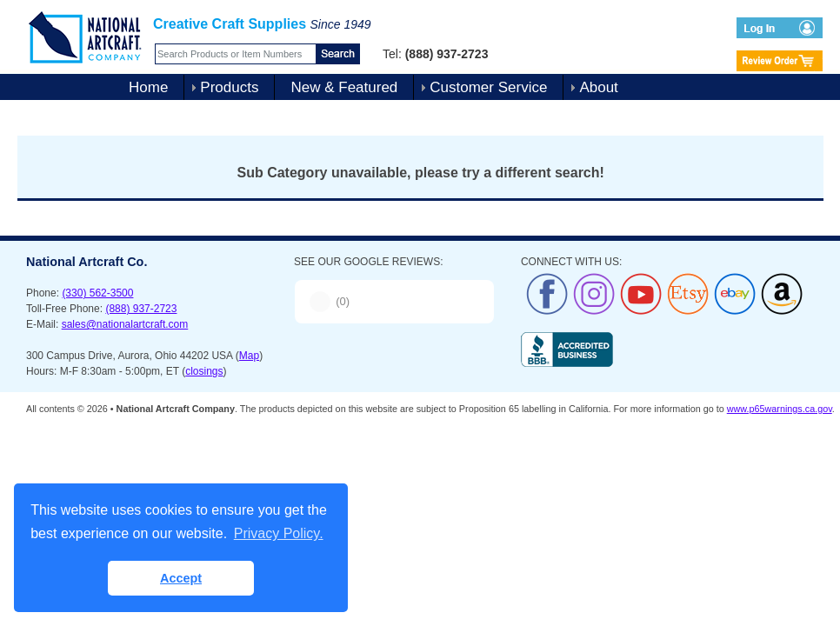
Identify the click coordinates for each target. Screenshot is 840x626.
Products (229, 87)
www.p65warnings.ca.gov (780, 409)
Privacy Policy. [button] (279, 533)
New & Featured (344, 87)
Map (249, 356)
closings (204, 371)
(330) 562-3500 (97, 293)
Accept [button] (181, 578)
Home (148, 87)
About (598, 87)
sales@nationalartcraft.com (125, 324)
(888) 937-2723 (141, 309)
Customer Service (488, 87)
